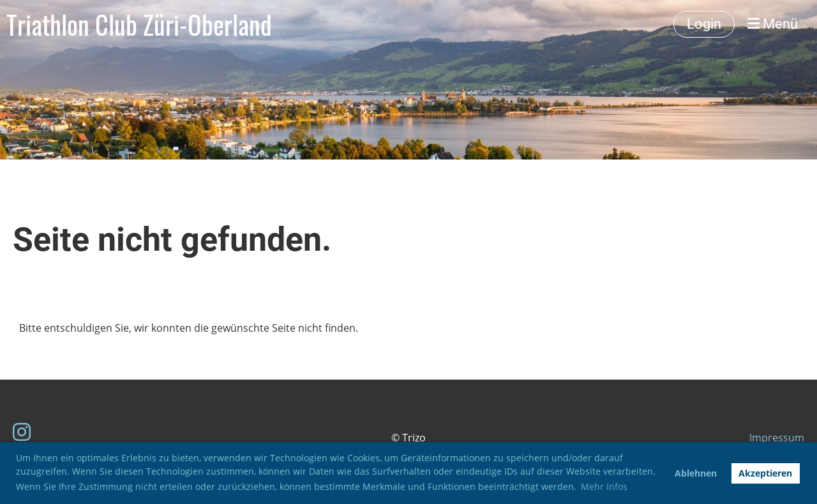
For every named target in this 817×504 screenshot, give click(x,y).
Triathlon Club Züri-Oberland (139, 24)
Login (704, 24)
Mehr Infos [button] (604, 486)
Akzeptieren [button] (765, 473)
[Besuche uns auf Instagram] (22, 432)
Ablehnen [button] (696, 473)
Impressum (777, 438)
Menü (773, 24)
